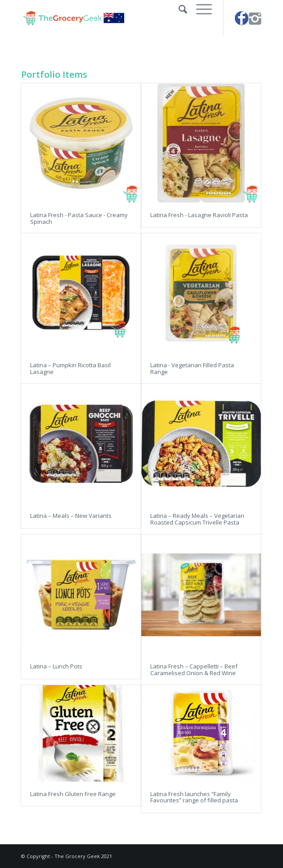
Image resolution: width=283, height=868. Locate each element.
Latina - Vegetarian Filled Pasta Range (192, 368)
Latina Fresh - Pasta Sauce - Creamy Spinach (79, 218)
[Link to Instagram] (255, 18)
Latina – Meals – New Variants (71, 516)
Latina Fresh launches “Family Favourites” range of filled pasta (194, 797)
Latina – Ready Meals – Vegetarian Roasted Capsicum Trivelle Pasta (197, 519)
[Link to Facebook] (242, 18)
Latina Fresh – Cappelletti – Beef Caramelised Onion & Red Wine (194, 669)
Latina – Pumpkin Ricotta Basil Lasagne (70, 368)
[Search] (178, 9)
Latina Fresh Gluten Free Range (73, 794)
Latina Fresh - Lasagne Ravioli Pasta (199, 215)
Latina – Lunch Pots (56, 666)
